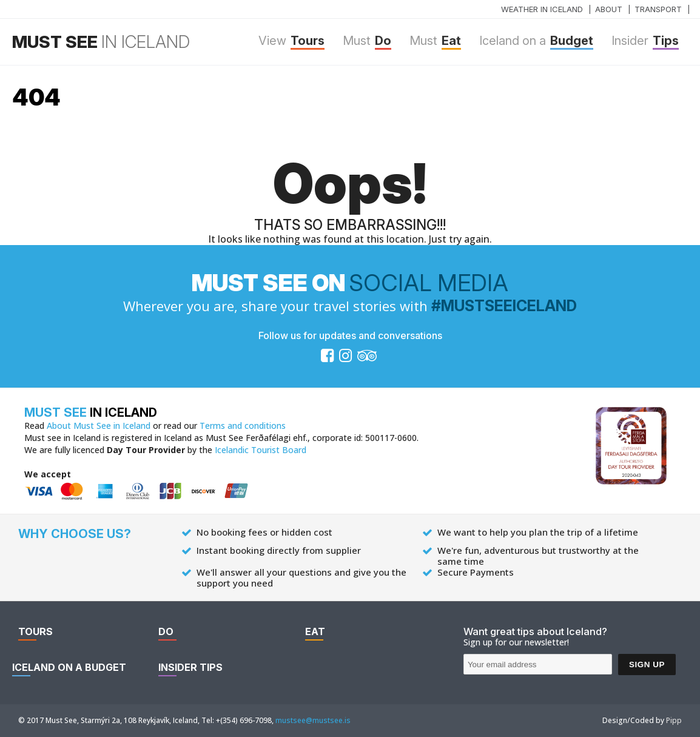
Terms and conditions (243, 426)
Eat (435, 42)
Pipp (674, 720)
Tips (645, 42)
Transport (658, 9)
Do (367, 42)
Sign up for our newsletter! (516, 642)
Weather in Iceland (542, 9)
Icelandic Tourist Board (261, 450)
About (609, 9)
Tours (291, 42)
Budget (536, 42)
